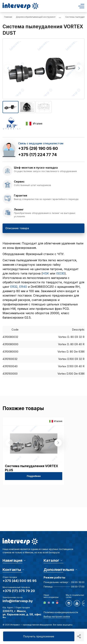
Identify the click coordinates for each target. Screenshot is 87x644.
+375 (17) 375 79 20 (19, 591)
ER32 (14, 287)
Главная (8, 17)
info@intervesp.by (18, 601)
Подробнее (34, 476)
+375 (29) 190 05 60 (38, 148)
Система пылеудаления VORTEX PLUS (32, 468)
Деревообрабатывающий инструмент (36, 17)
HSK (46, 273)
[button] (79, 68)
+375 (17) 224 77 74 (37, 155)
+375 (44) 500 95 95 (20, 581)
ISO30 (60, 273)
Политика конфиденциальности (61, 612)
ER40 (23, 287)
